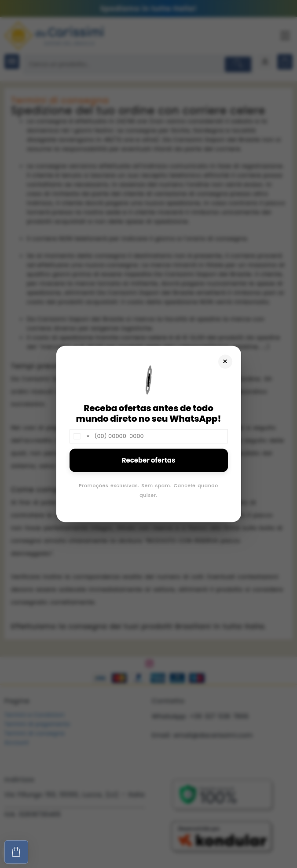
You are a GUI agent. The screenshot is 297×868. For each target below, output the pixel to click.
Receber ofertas (149, 460)
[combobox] (81, 436)
